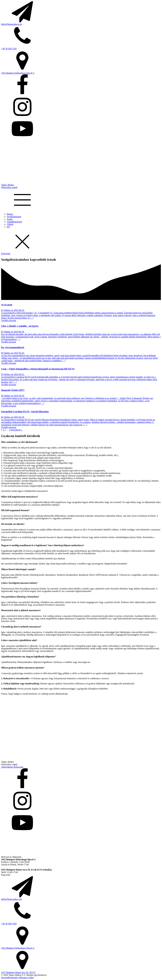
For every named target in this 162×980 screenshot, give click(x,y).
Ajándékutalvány (15, 222)
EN (8, 227)
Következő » (16, 430)
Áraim (10, 219)
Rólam (10, 214)
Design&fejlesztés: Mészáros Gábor (17, 978)
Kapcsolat (6, 253)
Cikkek (10, 224)
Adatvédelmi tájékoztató (12, 767)
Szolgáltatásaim (14, 217)
